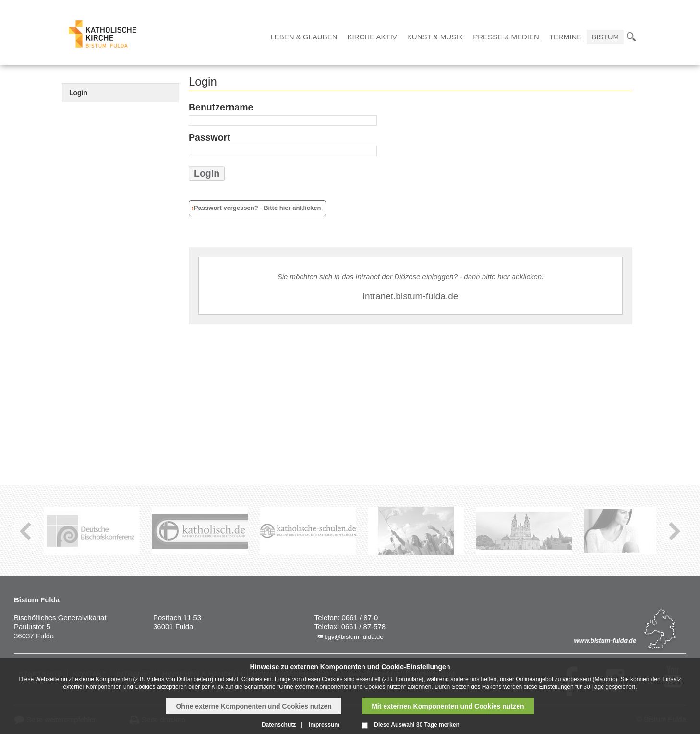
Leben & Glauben (304, 37)
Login (78, 93)
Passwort (210, 137)
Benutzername (221, 107)
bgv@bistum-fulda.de (354, 637)
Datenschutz (279, 725)
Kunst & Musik (435, 37)
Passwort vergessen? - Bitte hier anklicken (257, 208)
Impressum (324, 725)
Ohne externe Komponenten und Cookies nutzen (253, 706)
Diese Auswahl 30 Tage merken (416, 725)
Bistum (605, 37)
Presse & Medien (506, 37)
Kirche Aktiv (372, 37)
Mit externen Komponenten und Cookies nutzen (448, 706)
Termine (566, 37)
